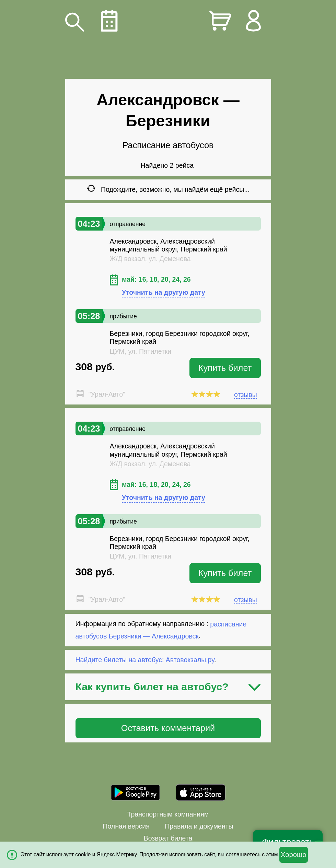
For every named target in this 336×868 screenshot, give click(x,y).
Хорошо (294, 855)
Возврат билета (168, 838)
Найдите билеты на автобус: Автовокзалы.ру (145, 660)
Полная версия (126, 826)
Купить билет (225, 368)
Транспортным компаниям (168, 814)
